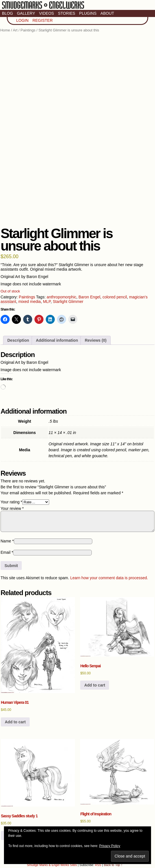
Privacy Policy (110, 846)
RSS (98, 865)
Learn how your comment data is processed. (109, 578)
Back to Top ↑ (113, 865)
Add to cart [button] (15, 722)
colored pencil (115, 297)
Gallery (26, 13)
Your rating (11, 502)
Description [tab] (18, 340)
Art (15, 30)
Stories (66, 13)
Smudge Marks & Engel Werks (43, 8)
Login (22, 20)
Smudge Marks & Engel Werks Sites (52, 865)
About (107, 13)
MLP (47, 302)
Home (5, 30)
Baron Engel (89, 297)
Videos (46, 13)
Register (43, 20)
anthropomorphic (61, 297)
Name (7, 541)
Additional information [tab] (57, 340)
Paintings (28, 30)
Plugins (88, 13)
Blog (7, 13)
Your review (12, 508)
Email (7, 552)
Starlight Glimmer (68, 302)
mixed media (30, 302)
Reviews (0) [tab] (96, 340)
